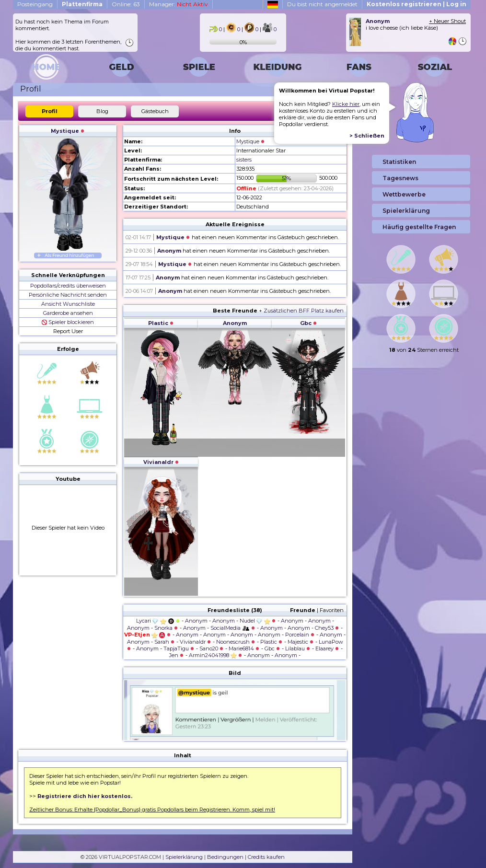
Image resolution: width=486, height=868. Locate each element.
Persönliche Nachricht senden (68, 295)
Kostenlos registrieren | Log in (417, 4)
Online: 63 (126, 4)
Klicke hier (346, 104)
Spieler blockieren (68, 322)
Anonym (169, 251)
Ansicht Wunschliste (68, 304)
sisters (244, 160)
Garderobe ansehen (68, 313)
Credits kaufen (266, 857)
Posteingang (35, 4)
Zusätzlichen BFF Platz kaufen (304, 311)
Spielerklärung (184, 857)
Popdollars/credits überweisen (68, 286)
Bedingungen (225, 857)
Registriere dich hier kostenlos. (85, 796)
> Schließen (367, 136)
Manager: (179, 4)
